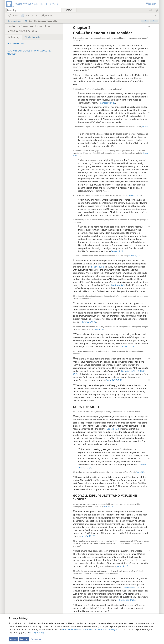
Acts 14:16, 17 (88, 536)
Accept (13, 639)
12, (138, 371)
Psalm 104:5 (128, 346)
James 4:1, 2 (122, 566)
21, (144, 371)
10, (134, 371)
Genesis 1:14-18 (108, 103)
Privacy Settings (37, 633)
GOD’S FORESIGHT (16, 43)
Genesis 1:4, (127, 371)
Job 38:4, (131, 256)
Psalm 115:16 (98, 267)
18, (141, 371)
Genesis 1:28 (117, 251)
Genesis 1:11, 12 (135, 195)
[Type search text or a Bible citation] (33, 10)
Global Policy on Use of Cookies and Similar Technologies (90, 629)
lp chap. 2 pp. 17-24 (16, 21)
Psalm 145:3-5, (112, 380)
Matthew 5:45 (118, 285)
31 (77, 374)
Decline (24, 639)
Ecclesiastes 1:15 (132, 588)
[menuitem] (156, 10)
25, (74, 374)
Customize (36, 639)
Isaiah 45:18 (99, 329)
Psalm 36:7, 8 (108, 507)
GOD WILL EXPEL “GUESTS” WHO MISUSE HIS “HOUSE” (29, 52)
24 (90, 468)
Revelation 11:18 (127, 600)
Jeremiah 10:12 (89, 322)
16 (121, 380)
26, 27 (137, 256)
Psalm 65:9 (140, 472)
